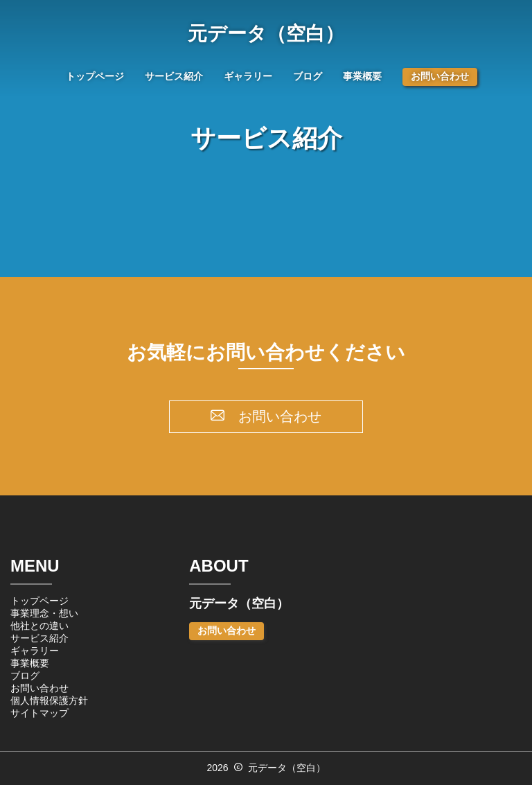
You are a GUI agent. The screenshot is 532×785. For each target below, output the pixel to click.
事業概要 (362, 76)
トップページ (95, 76)
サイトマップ (39, 713)
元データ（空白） (266, 34)
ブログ (308, 76)
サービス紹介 (174, 76)
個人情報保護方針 (49, 700)
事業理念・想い (44, 613)
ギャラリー (248, 76)
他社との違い (39, 626)
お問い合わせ (440, 76)
